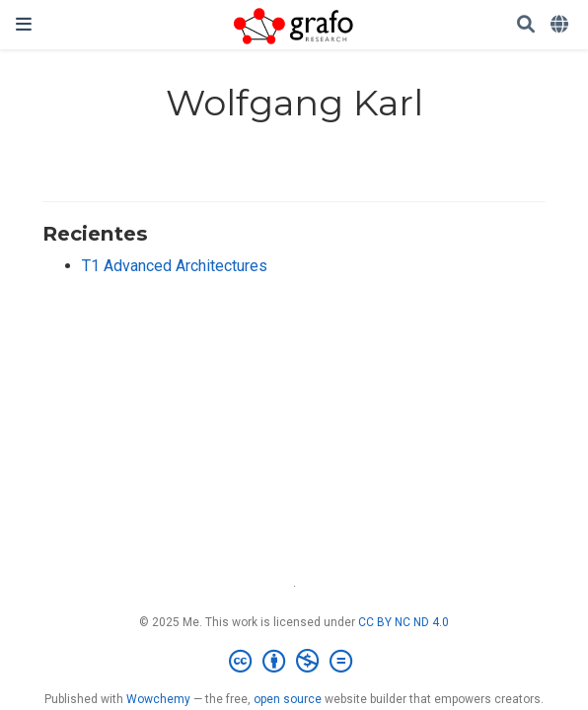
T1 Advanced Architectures (175, 266)
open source (288, 699)
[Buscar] (526, 25)
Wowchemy (158, 699)
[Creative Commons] (294, 662)
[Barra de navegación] (24, 24)
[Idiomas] (561, 25)
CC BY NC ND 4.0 (404, 622)
